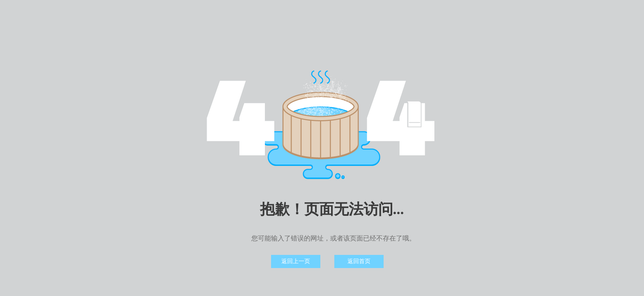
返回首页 (359, 261)
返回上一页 (296, 261)
